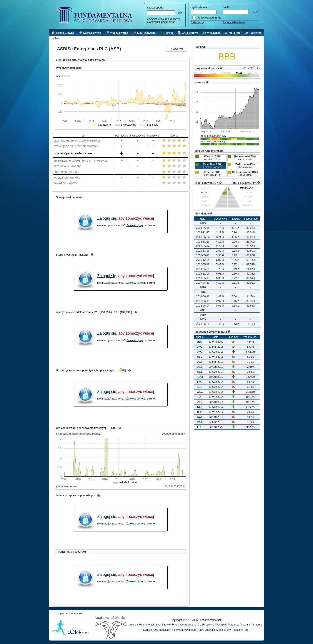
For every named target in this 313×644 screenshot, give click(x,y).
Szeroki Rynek (170, 625)
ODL (200, 372)
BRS (200, 412)
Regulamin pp (240, 630)
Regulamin (165, 630)
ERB (200, 427)
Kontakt (148, 630)
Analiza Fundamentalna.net (145, 625)
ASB (56, 38)
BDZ (200, 342)
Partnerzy (233, 625)
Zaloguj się (107, 218)
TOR (200, 397)
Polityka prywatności (184, 630)
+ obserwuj (177, 49)
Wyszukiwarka (188, 625)
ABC (200, 387)
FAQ (155, 630)
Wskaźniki (221, 625)
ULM (200, 357)
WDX (200, 392)
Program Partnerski (251, 625)
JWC (200, 347)
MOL (200, 422)
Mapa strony (223, 630)
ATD (200, 402)
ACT (200, 362)
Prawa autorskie (206, 630)
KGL (200, 417)
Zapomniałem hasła (234, 22)
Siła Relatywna (206, 625)
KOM (200, 377)
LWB (200, 382)
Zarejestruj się (134, 225)
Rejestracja (197, 22)
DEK (200, 407)
